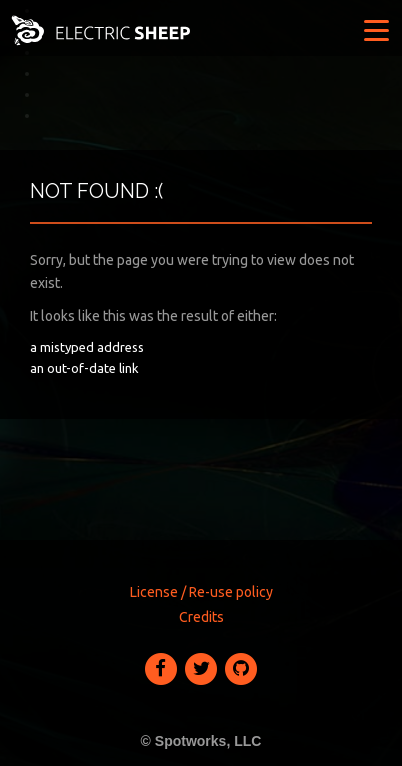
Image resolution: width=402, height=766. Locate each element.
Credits (201, 617)
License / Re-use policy (201, 592)
